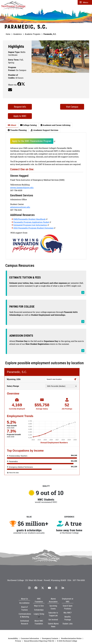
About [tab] (12, 125)
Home (8, 34)
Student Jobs (68, 624)
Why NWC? (68, 613)
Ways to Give (39, 606)
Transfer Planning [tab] (17, 130)
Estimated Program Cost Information (30, 225)
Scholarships (39, 610)
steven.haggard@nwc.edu (22, 187)
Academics (18, 34)
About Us (24, 599)
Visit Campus (72, 107)
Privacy (18, 641)
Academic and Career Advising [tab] (56, 125)
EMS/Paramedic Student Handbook (29, 219)
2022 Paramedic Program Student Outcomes (33, 228)
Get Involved (53, 620)
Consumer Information (30, 638)
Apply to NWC (20, 116)
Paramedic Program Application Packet (31, 222)
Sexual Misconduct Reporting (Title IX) (39, 641)
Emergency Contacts (50, 638)
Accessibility (13, 638)
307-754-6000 (79, 580)
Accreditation (24, 603)
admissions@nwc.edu (20, 207)
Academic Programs (33, 34)
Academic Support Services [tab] (44, 130)
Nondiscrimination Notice (71, 638)
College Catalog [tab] (28, 125)
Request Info (20, 107)
